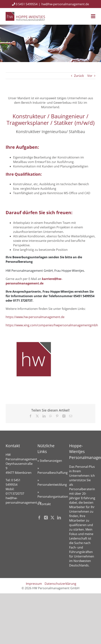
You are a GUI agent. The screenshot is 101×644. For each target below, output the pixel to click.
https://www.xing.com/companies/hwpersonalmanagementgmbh (52, 325)
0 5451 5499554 (25, 4)
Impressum (34, 584)
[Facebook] (39, 518)
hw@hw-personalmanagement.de (65, 4)
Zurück (79, 76)
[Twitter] (52, 518)
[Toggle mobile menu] (93, 17)
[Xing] (46, 518)
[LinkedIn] (59, 518)
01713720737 (15, 494)
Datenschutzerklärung (60, 584)
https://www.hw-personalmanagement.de (35, 317)
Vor (90, 76)
